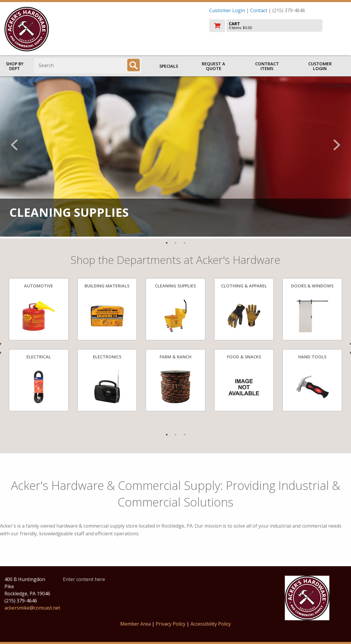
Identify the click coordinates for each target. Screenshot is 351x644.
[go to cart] (278, 26)
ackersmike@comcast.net (32, 608)
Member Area (135, 624)
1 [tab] (167, 243)
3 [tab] (185, 243)
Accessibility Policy (211, 624)
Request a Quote (213, 66)
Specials (169, 66)
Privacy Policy (171, 624)
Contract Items (267, 66)
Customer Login (227, 10)
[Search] (134, 65)
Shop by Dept (15, 66)
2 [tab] (176, 243)
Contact (259, 10)
